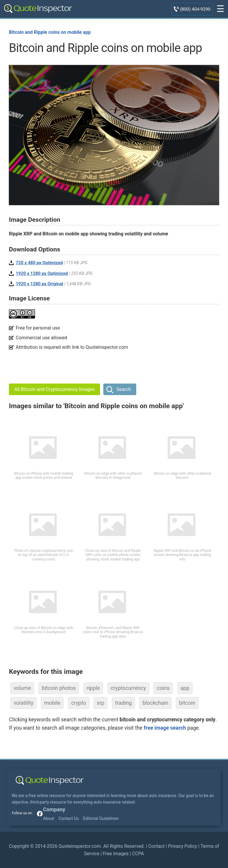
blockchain (155, 703)
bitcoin (187, 703)
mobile (52, 703)
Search (124, 389)
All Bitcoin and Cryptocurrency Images (54, 389)
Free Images (116, 854)
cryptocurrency (128, 688)
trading (123, 703)
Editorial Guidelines (101, 818)
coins (163, 688)
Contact (156, 846)
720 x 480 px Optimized (39, 263)
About (49, 818)
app (185, 688)
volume (22, 688)
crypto (79, 703)
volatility (23, 703)
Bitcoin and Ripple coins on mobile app (50, 32)
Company (54, 810)
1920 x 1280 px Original (39, 284)
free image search (165, 728)
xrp (100, 703)
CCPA (138, 854)
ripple (93, 688)
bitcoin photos (59, 688)
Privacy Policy (182, 846)
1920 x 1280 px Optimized (42, 273)
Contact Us (69, 818)
